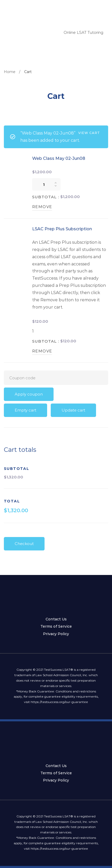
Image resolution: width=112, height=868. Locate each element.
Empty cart (25, 410)
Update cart (73, 410)
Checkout (24, 544)
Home (10, 72)
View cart (89, 133)
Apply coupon (29, 394)
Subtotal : (46, 197)
